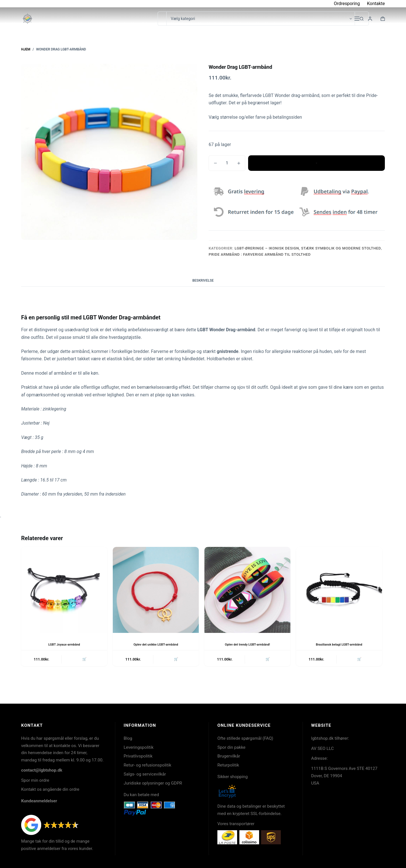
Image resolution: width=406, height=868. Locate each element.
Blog (128, 738)
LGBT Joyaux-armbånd (64, 644)
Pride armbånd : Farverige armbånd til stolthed (260, 254)
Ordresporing (347, 4)
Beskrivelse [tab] (203, 281)
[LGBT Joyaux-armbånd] (64, 590)
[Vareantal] (227, 163)
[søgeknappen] (362, 19)
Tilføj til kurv (316, 163)
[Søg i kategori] (261, 19)
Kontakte (376, 4)
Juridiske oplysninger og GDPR (153, 783)
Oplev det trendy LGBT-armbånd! (248, 644)
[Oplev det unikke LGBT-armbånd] (156, 590)
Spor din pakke (231, 747)
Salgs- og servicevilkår (145, 774)
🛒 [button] (84, 660)
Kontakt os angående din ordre (50, 789)
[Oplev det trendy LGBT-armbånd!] (247, 590)
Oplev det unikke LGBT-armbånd (156, 644)
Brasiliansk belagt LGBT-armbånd (339, 644)
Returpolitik (228, 765)
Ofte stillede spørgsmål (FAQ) (245, 738)
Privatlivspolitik (138, 756)
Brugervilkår (229, 756)
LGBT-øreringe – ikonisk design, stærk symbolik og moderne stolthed (308, 248)
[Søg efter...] (162, 19)
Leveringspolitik (139, 747)
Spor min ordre (35, 780)
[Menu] (357, 19)
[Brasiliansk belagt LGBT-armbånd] (339, 590)
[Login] (370, 19)
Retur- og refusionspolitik (148, 765)
